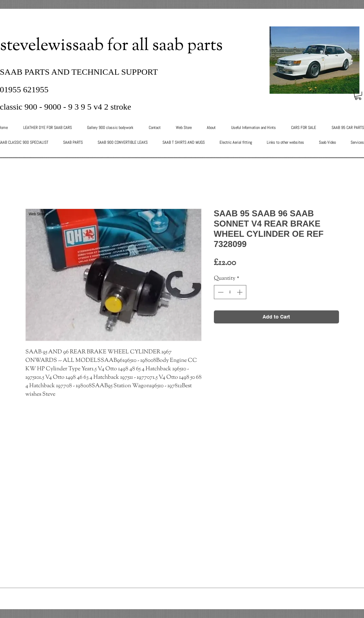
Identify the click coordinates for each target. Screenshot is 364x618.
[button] (358, 95)
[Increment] (240, 292)
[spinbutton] (230, 292)
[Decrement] (220, 292)
